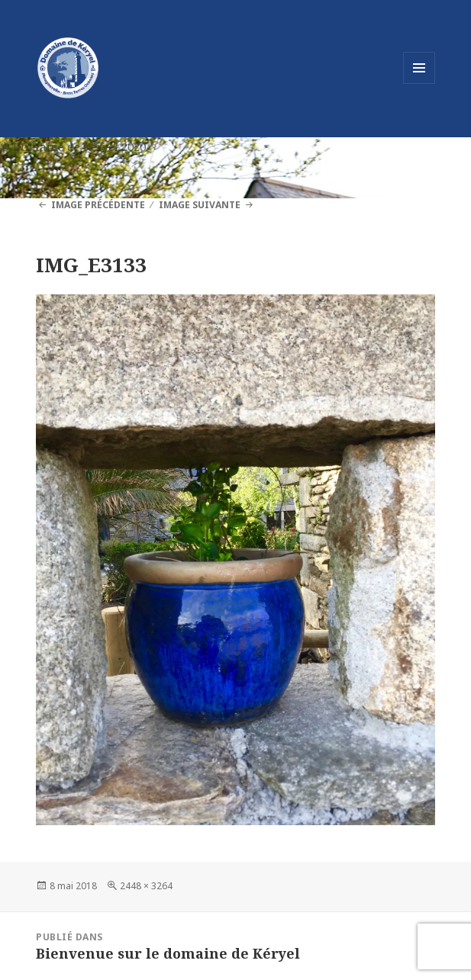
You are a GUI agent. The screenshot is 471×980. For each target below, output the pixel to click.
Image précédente (98, 205)
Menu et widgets (419, 84)
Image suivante (200, 205)
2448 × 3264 (146, 886)
